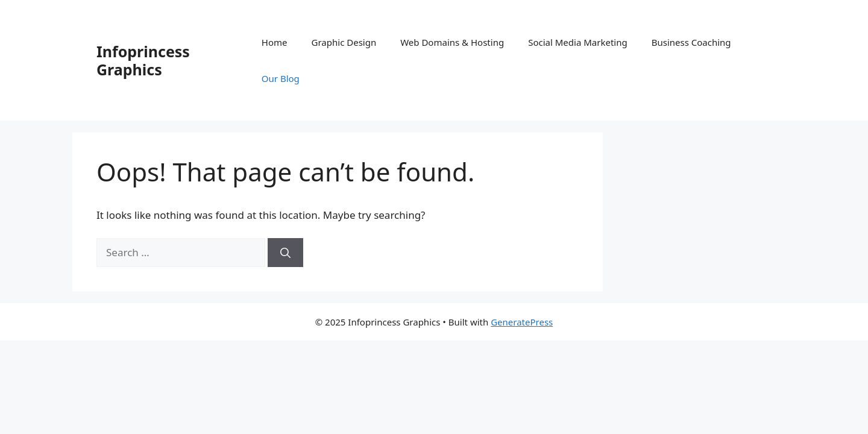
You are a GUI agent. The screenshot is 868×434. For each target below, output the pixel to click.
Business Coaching (691, 42)
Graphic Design (344, 42)
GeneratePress (522, 322)
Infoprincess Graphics (143, 60)
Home (275, 42)
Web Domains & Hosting (452, 42)
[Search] (285, 253)
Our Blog (281, 78)
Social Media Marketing (578, 42)
